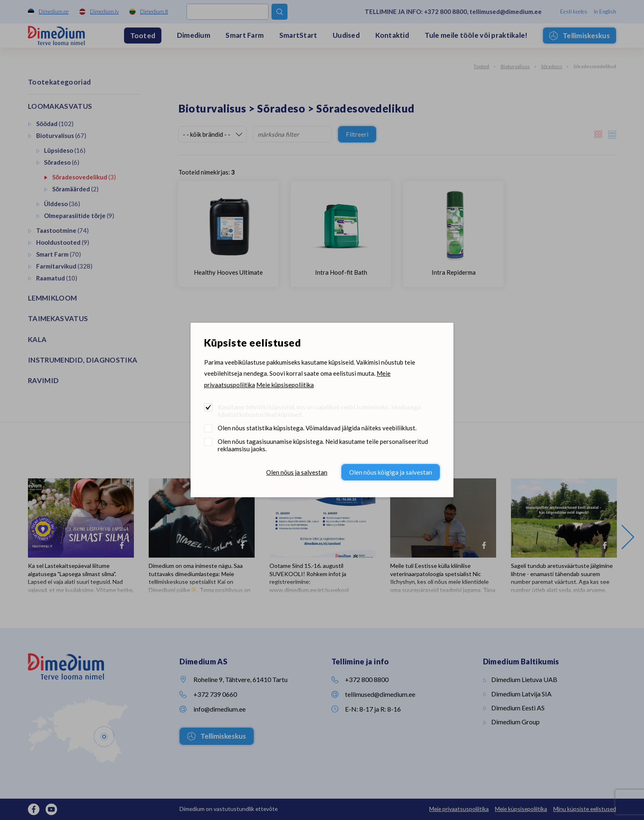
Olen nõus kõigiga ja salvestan (391, 472)
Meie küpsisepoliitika (285, 385)
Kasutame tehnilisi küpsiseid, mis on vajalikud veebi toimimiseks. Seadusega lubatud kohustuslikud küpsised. (319, 411)
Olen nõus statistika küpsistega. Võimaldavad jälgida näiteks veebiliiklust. (317, 428)
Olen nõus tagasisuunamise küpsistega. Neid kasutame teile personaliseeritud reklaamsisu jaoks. (323, 445)
